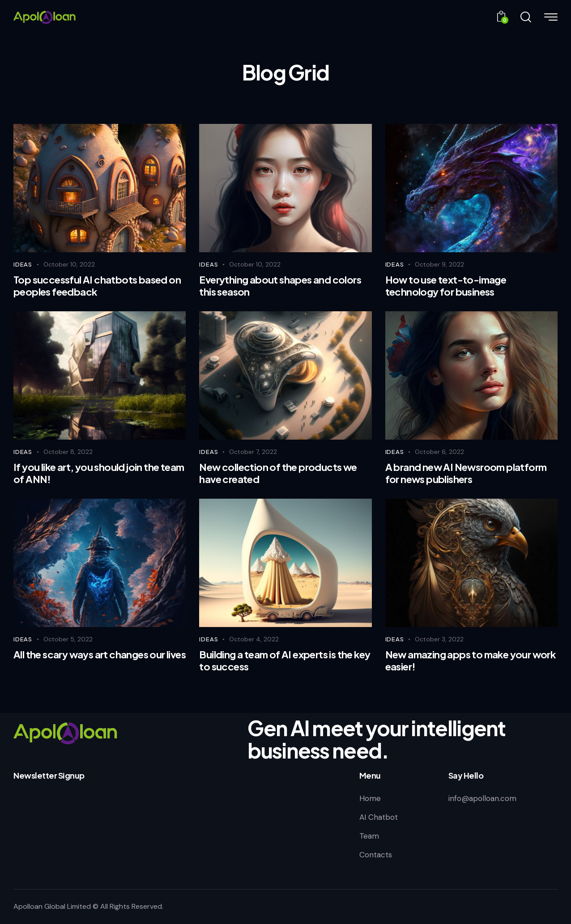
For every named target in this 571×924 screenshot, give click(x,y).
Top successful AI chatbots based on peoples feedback (97, 286)
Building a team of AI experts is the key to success (285, 660)
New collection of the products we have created (278, 473)
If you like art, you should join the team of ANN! (99, 473)
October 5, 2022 (68, 639)
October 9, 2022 (439, 264)
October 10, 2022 (69, 264)
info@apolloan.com (482, 798)
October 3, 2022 (439, 639)
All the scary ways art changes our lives (100, 655)
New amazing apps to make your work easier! (471, 660)
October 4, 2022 (254, 639)
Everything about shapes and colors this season (280, 286)
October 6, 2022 (439, 452)
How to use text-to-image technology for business (446, 286)
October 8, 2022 (68, 452)
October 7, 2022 (253, 452)
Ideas (23, 264)
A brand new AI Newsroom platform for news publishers (466, 473)
